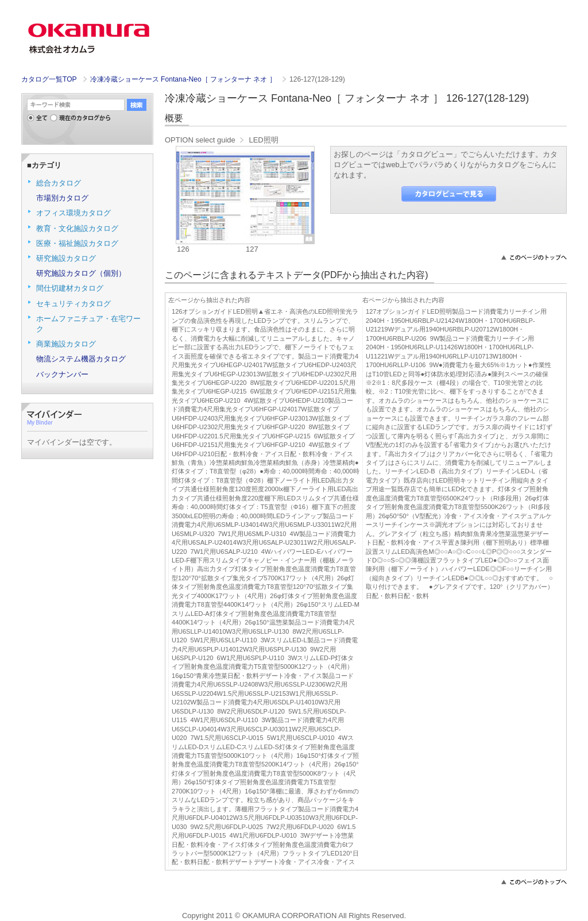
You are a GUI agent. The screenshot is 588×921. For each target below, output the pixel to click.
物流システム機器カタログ (81, 359)
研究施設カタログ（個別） (81, 273)
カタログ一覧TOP (49, 79)
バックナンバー (62, 374)
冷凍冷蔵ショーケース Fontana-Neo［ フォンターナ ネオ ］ (184, 79)
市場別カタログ (62, 198)
